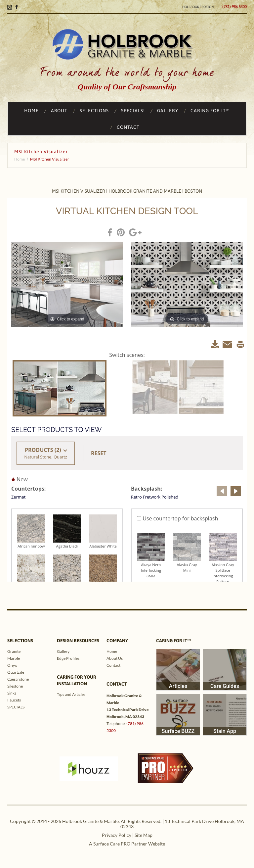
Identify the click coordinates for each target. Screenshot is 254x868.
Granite (14, 651)
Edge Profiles (68, 658)
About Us (115, 658)
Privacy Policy (117, 835)
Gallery (63, 651)
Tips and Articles (71, 694)
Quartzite (16, 672)
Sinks (12, 693)
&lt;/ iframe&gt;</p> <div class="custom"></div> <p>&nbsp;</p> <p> (127, 390)
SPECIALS (16, 707)
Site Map (144, 835)
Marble (14, 658)
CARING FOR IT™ (210, 111)
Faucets (14, 700)
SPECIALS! (133, 111)
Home (20, 159)
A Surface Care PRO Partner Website (127, 844)
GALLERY (168, 111)
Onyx (12, 665)
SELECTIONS (94, 111)
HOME (31, 111)
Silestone (15, 686)
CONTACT (128, 127)
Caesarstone (18, 679)
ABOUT (59, 111)
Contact (113, 665)
